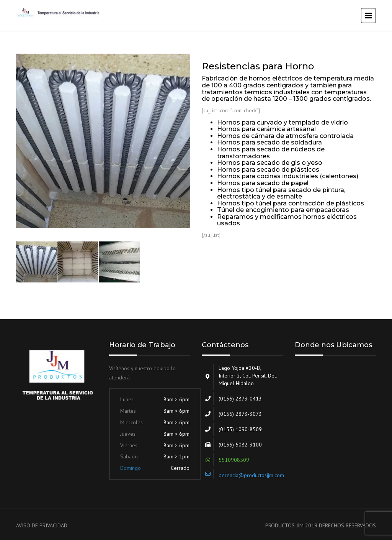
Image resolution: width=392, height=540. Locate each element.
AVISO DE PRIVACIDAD (42, 525)
